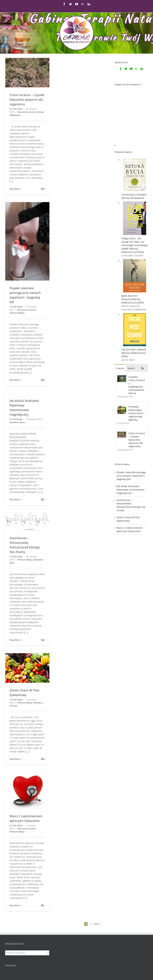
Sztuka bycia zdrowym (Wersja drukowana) (134, 153)
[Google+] (136, 69)
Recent (131, 325)
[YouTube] (131, 69)
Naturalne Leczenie (26, 112)
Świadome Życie (17, 422)
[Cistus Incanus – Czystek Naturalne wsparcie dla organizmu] (122, 390)
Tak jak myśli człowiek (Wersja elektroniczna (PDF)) (134, 309)
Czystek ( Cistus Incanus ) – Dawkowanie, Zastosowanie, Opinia (137, 341)
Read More (15, 189)
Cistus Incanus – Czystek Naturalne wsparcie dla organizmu (27, 100)
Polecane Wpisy (17, 313)
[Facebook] (121, 69)
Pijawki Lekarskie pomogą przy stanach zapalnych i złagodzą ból (131, 432)
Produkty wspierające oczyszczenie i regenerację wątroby (136, 370)
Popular (120, 325)
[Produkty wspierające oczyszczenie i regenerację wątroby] (122, 363)
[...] (11, 181)
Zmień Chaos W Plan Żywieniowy (128, 475)
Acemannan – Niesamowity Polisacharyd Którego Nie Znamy (131, 461)
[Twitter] (126, 69)
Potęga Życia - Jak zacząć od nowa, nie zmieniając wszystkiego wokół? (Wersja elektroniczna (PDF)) (135, 201)
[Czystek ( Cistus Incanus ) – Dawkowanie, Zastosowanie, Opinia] (122, 333)
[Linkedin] (142, 69)
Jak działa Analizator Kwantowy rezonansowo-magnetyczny (131, 446)
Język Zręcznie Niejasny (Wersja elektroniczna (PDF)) (133, 255)
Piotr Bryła (17, 109)
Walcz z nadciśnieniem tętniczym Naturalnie (130, 486)
